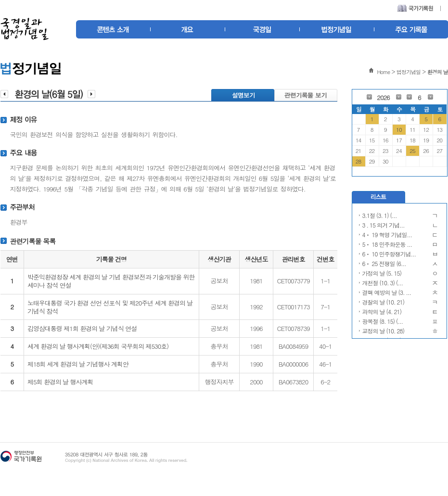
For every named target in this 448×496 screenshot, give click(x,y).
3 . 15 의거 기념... (384, 225)
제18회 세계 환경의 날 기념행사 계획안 (78, 364)
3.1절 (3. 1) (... (380, 215)
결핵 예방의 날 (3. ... (387, 292)
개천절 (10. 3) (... (383, 283)
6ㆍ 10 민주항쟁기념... (389, 254)
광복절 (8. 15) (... (383, 321)
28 (358, 161)
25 (412, 151)
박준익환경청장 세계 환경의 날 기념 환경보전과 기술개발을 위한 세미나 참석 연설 (111, 281)
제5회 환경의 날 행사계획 (60, 382)
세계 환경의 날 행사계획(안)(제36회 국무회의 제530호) (98, 346)
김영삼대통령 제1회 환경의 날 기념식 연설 (82, 328)
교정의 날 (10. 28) (384, 331)
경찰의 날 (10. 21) (384, 302)
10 (399, 129)
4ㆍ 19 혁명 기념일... (387, 235)
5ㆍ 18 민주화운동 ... (387, 244)
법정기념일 (409, 72)
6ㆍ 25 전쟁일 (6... (384, 263)
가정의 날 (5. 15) (382, 273)
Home (383, 72)
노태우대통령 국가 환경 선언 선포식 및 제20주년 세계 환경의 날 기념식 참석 (110, 307)
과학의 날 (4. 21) (382, 312)
